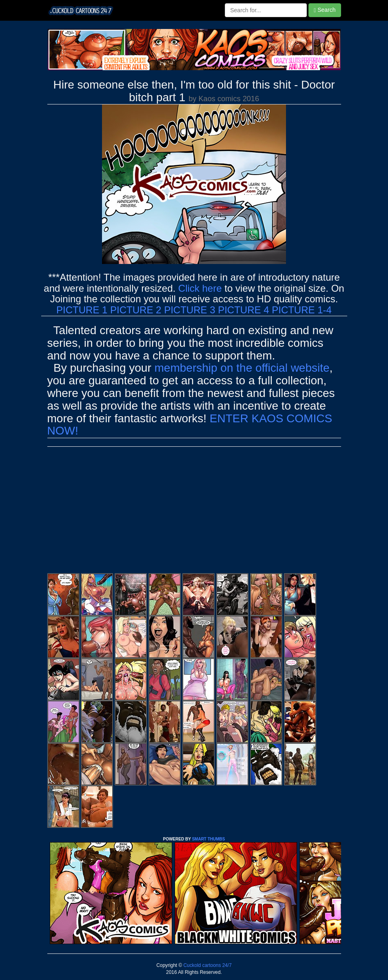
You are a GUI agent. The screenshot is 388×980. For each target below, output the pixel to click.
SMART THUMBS (208, 839)
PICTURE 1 (82, 310)
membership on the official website (242, 368)
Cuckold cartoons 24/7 (207, 965)
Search (325, 10)
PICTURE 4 (243, 310)
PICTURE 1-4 (302, 310)
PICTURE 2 (136, 310)
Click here (200, 288)
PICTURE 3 (190, 310)
